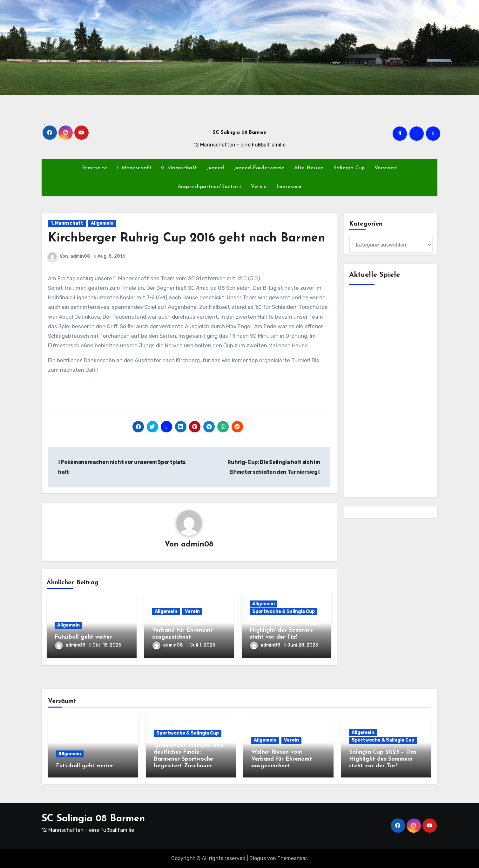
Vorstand (386, 168)
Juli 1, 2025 (202, 645)
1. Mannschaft (134, 168)
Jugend (216, 168)
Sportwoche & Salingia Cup (283, 611)
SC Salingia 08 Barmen (240, 133)
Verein (259, 187)
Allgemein (102, 223)
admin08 (80, 256)
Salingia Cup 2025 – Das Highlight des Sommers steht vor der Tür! (283, 630)
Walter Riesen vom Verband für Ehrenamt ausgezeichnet (182, 630)
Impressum (289, 187)
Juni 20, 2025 (303, 645)
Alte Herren (309, 168)
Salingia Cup (349, 168)
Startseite (95, 168)
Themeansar (292, 858)
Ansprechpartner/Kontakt (210, 187)
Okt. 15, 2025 (107, 645)
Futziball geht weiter (83, 637)
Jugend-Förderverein (259, 168)
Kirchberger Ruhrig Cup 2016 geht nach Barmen (187, 238)
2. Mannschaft (179, 168)
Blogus (258, 858)
